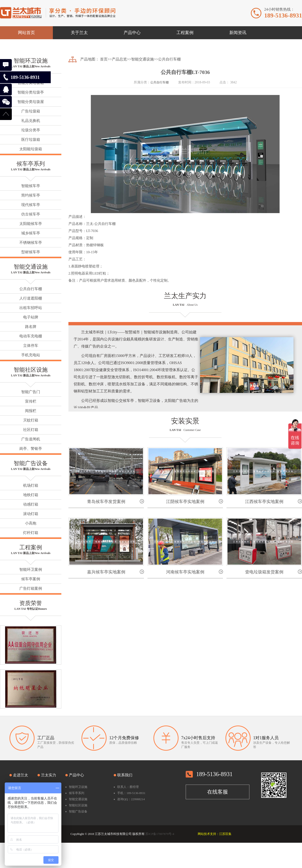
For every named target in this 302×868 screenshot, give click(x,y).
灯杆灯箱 (31, 533)
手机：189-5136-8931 (131, 793)
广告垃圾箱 (31, 111)
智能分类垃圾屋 (31, 102)
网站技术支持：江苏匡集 (215, 834)
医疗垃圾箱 (31, 140)
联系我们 (125, 775)
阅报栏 (31, 411)
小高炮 (31, 523)
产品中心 (76, 775)
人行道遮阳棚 (31, 298)
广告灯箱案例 (31, 588)
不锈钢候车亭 (31, 243)
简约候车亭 (31, 195)
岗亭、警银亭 (31, 449)
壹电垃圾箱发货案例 (264, 572)
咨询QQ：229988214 (131, 799)
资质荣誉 (31, 603)
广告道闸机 (31, 439)
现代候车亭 (31, 205)
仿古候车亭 (31, 214)
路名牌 (31, 327)
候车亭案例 (31, 579)
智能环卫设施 (31, 61)
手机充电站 (31, 355)
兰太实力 (49, 775)
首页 (104, 59)
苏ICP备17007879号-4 (160, 834)
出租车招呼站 (31, 308)
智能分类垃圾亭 (31, 92)
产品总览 (119, 59)
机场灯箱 (31, 485)
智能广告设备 (31, 463)
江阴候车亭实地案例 (185, 502)
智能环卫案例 (31, 569)
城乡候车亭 (31, 233)
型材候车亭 (31, 252)
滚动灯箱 (31, 514)
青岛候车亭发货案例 (106, 502)
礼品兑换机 (31, 121)
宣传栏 (31, 401)
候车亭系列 (31, 164)
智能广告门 (31, 392)
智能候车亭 (31, 186)
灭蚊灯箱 (31, 420)
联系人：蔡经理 (128, 787)
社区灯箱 (31, 430)
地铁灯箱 (31, 495)
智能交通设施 (31, 267)
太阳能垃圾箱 (31, 149)
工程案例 (31, 547)
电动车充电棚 (31, 336)
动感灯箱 (31, 504)
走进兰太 (21, 775)
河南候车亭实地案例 (185, 572)
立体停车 (31, 346)
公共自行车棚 (31, 289)
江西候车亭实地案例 (264, 502)
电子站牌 (31, 317)
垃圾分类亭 (31, 130)
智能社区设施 (31, 370)
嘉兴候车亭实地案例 (106, 572)
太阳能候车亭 (31, 224)
